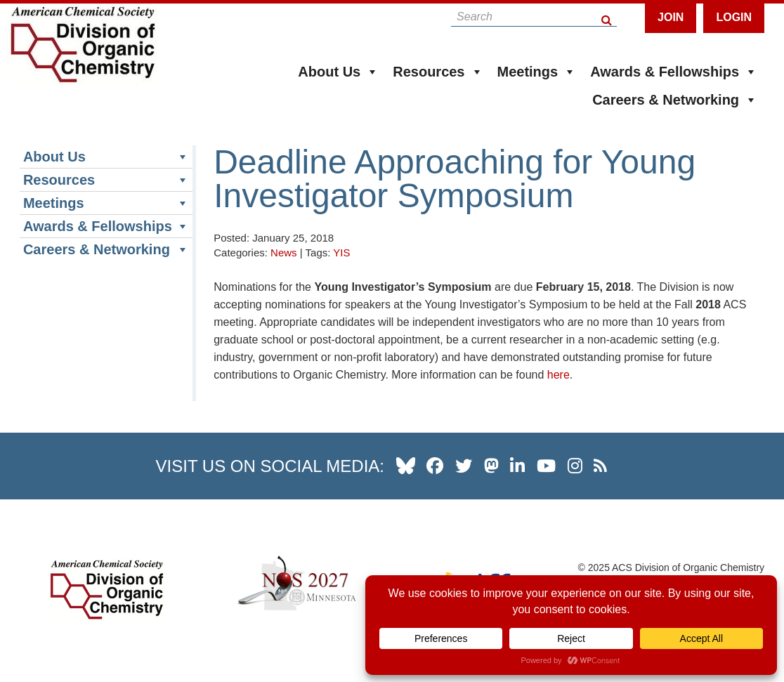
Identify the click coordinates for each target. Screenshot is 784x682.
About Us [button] (338, 72)
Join (671, 17)
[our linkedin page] (517, 466)
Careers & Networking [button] (675, 100)
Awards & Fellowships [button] (674, 72)
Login (734, 17)
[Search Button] (607, 17)
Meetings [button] (537, 72)
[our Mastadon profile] (491, 466)
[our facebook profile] (435, 466)
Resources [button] (438, 72)
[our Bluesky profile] (406, 466)
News (284, 253)
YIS (341, 253)
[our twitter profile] (464, 466)
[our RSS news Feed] (600, 466)
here (558, 375)
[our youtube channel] (546, 466)
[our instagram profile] (575, 466)
